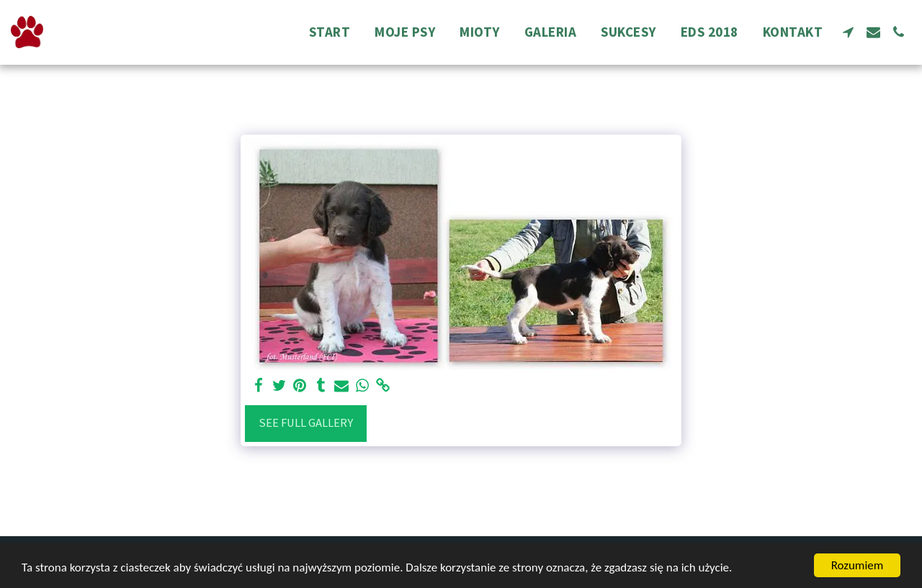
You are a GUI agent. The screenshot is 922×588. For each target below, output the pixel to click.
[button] (848, 32)
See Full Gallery (306, 423)
